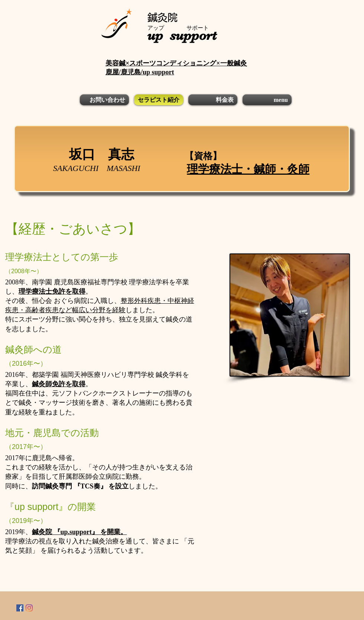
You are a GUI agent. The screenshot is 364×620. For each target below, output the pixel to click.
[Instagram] (29, 608)
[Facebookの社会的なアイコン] (20, 608)
